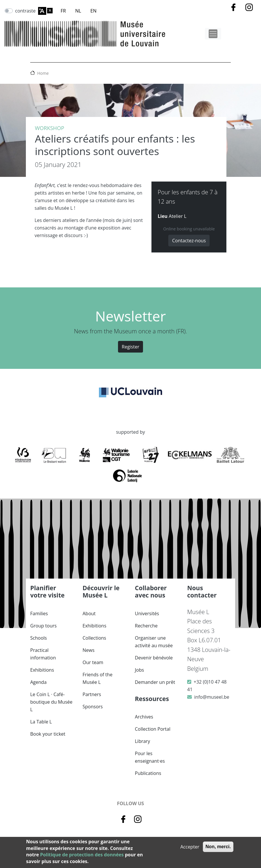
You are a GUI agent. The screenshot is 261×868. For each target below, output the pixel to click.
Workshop (50, 128)
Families (39, 613)
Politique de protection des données (82, 855)
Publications (148, 773)
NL (78, 11)
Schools (39, 638)
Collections (94, 638)
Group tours (43, 626)
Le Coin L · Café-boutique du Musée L (51, 702)
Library (142, 741)
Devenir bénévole (154, 658)
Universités (147, 613)
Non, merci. (218, 847)
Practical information (43, 654)
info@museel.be (212, 697)
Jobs (139, 670)
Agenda (38, 682)
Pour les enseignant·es (150, 757)
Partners (92, 694)
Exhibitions (42, 670)
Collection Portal (153, 729)
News (89, 650)
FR (63, 11)
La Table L (41, 722)
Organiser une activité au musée (154, 642)
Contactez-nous (189, 241)
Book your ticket (48, 734)
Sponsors (93, 707)
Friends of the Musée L (98, 678)
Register (130, 347)
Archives (144, 717)
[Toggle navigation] (213, 34)
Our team (93, 662)
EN (93, 11)
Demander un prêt (155, 682)
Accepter (190, 847)
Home (43, 73)
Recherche (146, 626)
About (89, 613)
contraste (25, 11)
